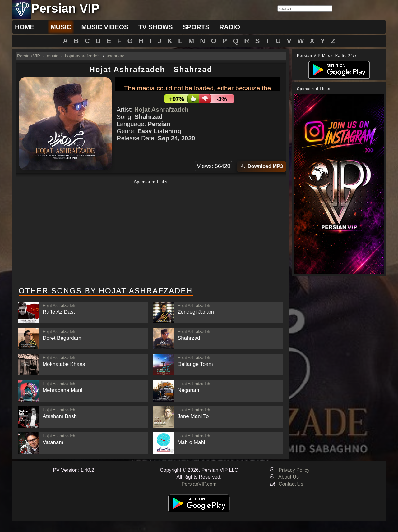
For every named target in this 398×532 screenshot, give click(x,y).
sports (196, 27)
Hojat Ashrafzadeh (162, 110)
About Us (289, 477)
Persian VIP (29, 56)
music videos (105, 27)
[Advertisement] (151, 234)
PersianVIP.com (199, 484)
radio (230, 27)
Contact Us (291, 484)
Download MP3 (261, 166)
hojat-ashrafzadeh (82, 56)
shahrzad (116, 56)
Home (25, 27)
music (61, 27)
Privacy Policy (294, 470)
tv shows (156, 27)
